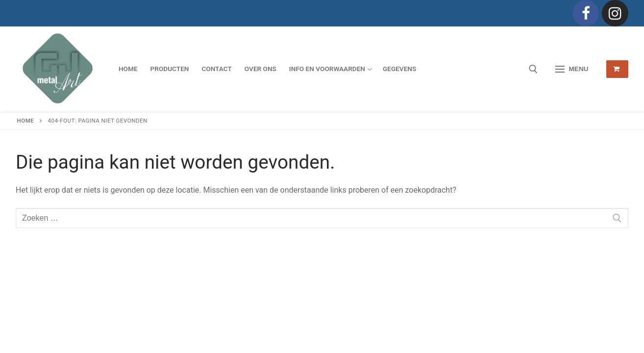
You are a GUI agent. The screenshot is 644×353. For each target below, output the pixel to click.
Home (26, 121)
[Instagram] (615, 13)
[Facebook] (586, 13)
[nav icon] (572, 69)
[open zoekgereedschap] (533, 69)
